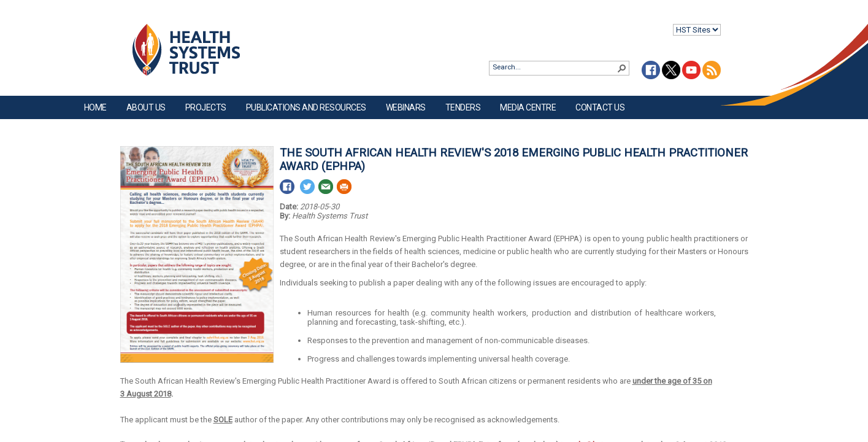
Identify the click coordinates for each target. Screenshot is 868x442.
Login (10, 19)
